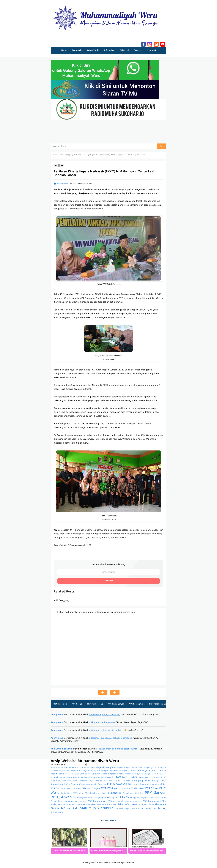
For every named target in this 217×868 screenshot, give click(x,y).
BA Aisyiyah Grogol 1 (122, 768)
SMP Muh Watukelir (141, 809)
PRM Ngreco (64, 805)
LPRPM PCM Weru (153, 778)
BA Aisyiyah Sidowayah (69, 771)
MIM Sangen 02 (74, 785)
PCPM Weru (78, 794)
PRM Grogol (77, 705)
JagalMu (114, 774)
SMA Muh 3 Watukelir (65, 809)
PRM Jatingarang (95, 705)
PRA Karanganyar (80, 798)
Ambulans (66, 768)
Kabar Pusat (125, 774)
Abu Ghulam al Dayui (62, 749)
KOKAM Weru (120, 778)
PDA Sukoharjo (92, 794)
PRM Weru (102, 805)
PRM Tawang (76, 805)
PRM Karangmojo (137, 705)
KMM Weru (106, 778)
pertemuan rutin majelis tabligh (105, 731)
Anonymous (57, 715)
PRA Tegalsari (142, 798)
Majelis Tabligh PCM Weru (101, 781)
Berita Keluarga (72, 775)
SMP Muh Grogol (122, 809)
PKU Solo (139, 794)
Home (64, 50)
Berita (61, 774)
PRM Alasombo (60, 705)
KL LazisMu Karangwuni (89, 778)
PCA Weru (152, 789)
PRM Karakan (81, 802)
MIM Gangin (153, 781)
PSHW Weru (112, 805)
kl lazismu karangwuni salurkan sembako (110, 739)
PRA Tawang (128, 798)
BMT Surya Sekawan (90, 774)
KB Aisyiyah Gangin (141, 774)
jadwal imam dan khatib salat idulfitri (118, 749)
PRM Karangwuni (152, 802)
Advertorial (55, 768)
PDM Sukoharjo (111, 794)
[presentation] (161, 841)
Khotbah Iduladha (159, 775)
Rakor (121, 805)
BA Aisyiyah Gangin (102, 768)
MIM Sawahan (100, 785)
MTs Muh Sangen (91, 789)
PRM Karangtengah (158, 705)
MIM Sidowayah (117, 785)
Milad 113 (120, 781)
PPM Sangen (156, 793)
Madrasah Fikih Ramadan (75, 781)
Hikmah (105, 774)
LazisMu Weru (137, 778)
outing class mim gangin (102, 723)
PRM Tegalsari (90, 805)
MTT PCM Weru (111, 789)
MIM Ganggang (135, 781)
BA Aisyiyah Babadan (82, 768)
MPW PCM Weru (74, 789)
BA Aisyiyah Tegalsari (107, 771)
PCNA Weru (66, 794)
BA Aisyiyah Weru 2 (149, 771)
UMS (53, 813)
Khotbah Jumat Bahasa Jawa (64, 778)
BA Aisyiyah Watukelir (128, 771)
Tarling (162, 809)
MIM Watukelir (135, 785)
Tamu (155, 809)
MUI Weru (126, 789)
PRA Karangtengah (97, 798)
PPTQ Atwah (61, 798)
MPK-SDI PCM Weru (151, 785)
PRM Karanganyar (116, 705)
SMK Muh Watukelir (97, 809)
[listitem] (69, 841)
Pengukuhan (128, 794)
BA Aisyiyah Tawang (88, 771)
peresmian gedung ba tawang (104, 715)
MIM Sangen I (87, 785)
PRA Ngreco (113, 798)
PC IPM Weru (137, 789)
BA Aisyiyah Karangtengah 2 (144, 768)
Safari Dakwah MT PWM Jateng (139, 805)
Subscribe (108, 581)
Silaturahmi (160, 805)
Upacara (59, 813)
